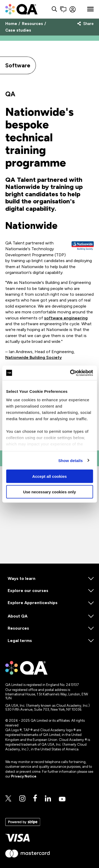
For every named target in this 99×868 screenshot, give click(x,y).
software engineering (66, 318)
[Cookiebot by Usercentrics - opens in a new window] (70, 373)
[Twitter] (8, 799)
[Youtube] (62, 799)
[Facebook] (35, 798)
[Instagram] (22, 799)
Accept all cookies (49, 476)
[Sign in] (77, 9)
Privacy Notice (24, 776)
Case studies (18, 30)
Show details (71, 460)
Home (11, 24)
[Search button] (54, 9)
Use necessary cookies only (49, 492)
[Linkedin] (48, 799)
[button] (63, 9)
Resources (32, 24)
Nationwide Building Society (34, 357)
